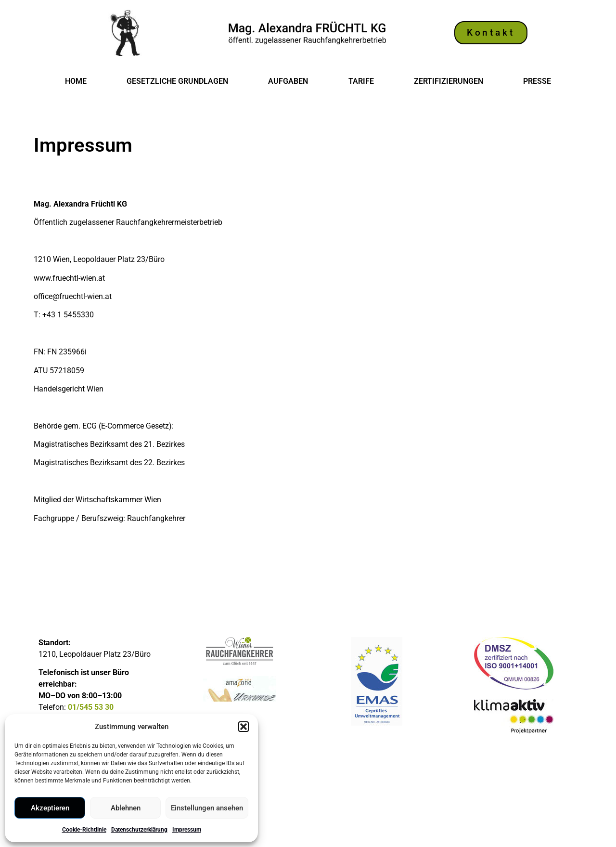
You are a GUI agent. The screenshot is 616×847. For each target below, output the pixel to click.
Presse (537, 81)
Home (76, 81)
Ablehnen (126, 808)
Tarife (361, 81)
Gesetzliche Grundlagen (177, 81)
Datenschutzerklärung (139, 830)
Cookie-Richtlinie (84, 830)
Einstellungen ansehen (207, 808)
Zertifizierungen (449, 81)
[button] (244, 727)
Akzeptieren (50, 808)
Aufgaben (288, 81)
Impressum (187, 830)
